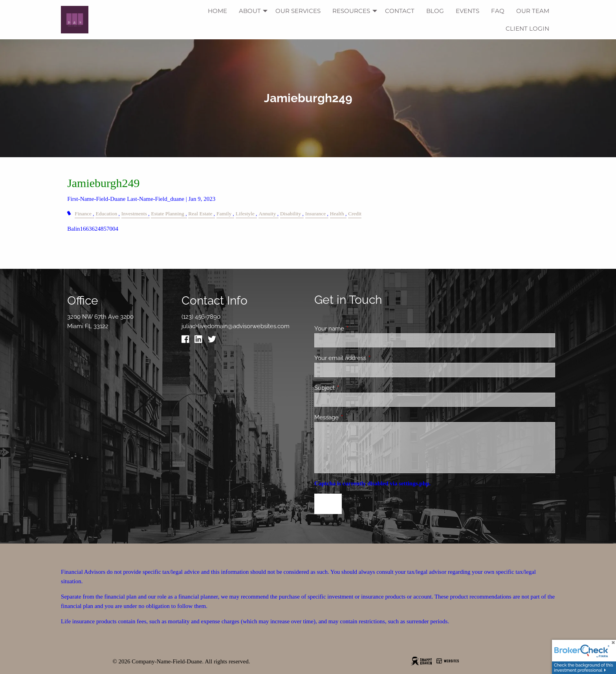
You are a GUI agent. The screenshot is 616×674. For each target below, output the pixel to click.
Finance (83, 214)
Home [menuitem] (217, 11)
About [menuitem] (250, 11)
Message (355, 417)
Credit (355, 214)
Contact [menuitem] (400, 11)
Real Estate (200, 214)
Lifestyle (245, 214)
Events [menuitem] (467, 11)
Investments (134, 214)
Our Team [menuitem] (533, 11)
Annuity (267, 214)
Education (106, 214)
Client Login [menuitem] (527, 28)
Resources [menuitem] (351, 11)
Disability (291, 214)
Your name (358, 329)
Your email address (369, 358)
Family (224, 214)
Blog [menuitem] (435, 11)
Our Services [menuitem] (298, 11)
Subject (353, 388)
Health (337, 214)
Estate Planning (167, 214)
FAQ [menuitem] (498, 11)
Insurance (315, 214)
